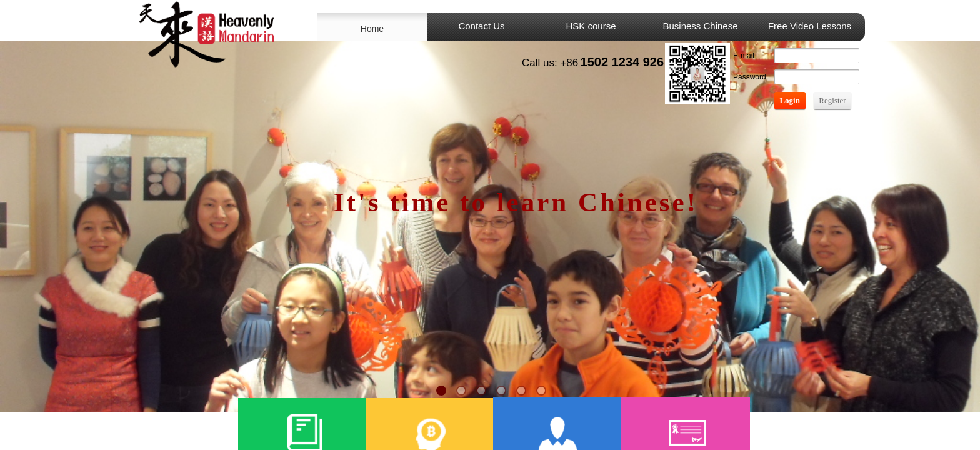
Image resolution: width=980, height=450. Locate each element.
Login (790, 100)
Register (832, 100)
